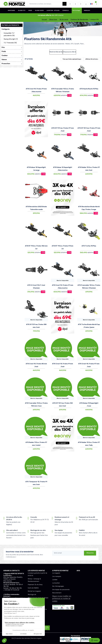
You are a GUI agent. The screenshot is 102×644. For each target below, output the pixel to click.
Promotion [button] (12, 64)
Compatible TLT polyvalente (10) (9, 34)
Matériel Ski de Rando (56, 52)
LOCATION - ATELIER (53, 10)
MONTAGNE (11, 10)
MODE (30, 10)
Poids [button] (12, 51)
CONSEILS (66, 10)
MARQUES (87, 10)
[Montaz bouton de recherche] (64, 4)
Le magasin (56, 573)
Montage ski (32, 595)
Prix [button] (12, 47)
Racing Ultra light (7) (11, 39)
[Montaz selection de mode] (86, 4)
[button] (70, 4)
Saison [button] (12, 60)
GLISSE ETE (22, 10)
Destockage (76, 10)
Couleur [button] (12, 56)
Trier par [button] (72, 59)
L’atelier (55, 580)
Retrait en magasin (34, 591)
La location (56, 583)
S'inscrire (90, 553)
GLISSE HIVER (39, 10)
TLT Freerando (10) (10, 43)
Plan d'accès (8, 581)
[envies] (75, 4)
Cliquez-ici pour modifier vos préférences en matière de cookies (62, 599)
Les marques (57, 576)
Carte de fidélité (33, 588)
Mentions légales (36, 638)
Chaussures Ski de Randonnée (70, 52)
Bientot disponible (63, 280)
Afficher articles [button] (92, 59)
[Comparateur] (81, 4)
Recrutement (57, 593)
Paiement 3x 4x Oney (35, 585)
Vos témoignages (58, 586)
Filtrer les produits (10, 25)
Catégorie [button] (12, 29)
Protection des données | (23, 638)
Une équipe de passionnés (61, 590)
